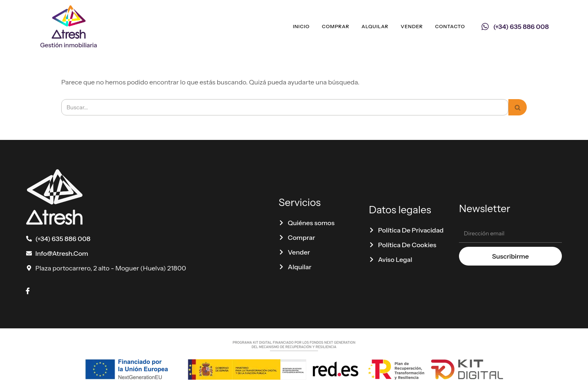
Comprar (335, 26)
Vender (412, 26)
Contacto (450, 26)
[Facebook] (28, 291)
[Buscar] (285, 107)
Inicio (301, 26)
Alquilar (375, 26)
